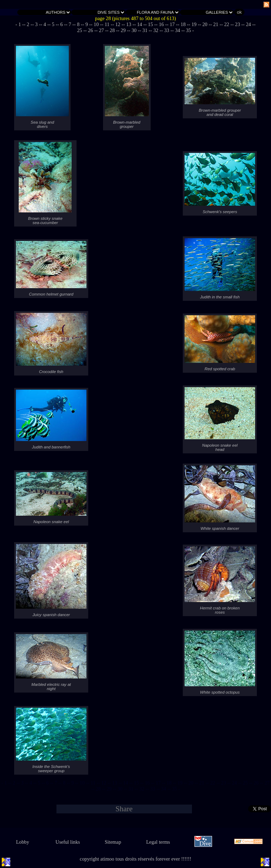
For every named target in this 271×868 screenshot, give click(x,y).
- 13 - (129, 24)
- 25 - (245, 783)
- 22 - (227, 24)
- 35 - (189, 30)
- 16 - (161, 24)
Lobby (22, 842)
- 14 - (140, 24)
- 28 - (112, 30)
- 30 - (134, 30)
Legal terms (158, 842)
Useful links (68, 842)
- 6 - (61, 24)
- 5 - (53, 24)
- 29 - (123, 30)
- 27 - (101, 30)
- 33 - (167, 30)
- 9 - (87, 24)
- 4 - (45, 24)
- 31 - (145, 30)
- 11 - (107, 24)
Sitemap (113, 842)
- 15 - (150, 24)
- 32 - (156, 30)
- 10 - (96, 24)
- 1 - (20, 24)
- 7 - (70, 24)
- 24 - (249, 24)
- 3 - (36, 24)
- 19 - (194, 24)
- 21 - (216, 24)
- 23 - (238, 24)
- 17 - (172, 24)
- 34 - (178, 30)
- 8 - (78, 24)
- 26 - (91, 30)
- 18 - (183, 24)
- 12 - (118, 24)
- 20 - (205, 24)
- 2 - (28, 24)
